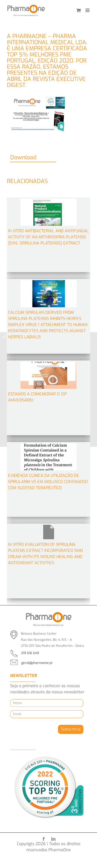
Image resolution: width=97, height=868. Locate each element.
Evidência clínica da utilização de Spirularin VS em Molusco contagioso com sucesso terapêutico (48, 482)
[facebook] (44, 839)
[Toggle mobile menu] (88, 10)
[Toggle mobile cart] (79, 10)
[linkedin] (53, 839)
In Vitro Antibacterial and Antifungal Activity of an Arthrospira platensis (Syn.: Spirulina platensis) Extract (48, 237)
